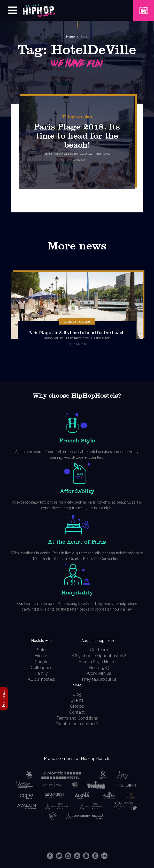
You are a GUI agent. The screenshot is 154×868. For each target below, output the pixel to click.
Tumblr (95, 856)
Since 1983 (99, 668)
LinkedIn (104, 856)
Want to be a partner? (77, 724)
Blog (84, 37)
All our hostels (41, 679)
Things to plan (77, 117)
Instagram (68, 856)
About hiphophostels (99, 641)
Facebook (50, 856)
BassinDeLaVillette (59, 338)
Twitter (59, 856)
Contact (77, 712)
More (77, 685)
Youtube (77, 856)
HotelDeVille (83, 338)
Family (41, 673)
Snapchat (86, 856)
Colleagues (41, 668)
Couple (41, 662)
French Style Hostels (99, 662)
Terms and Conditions (77, 718)
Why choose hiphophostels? (99, 656)
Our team (99, 650)
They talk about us (99, 679)
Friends (41, 656)
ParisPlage (102, 338)
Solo (41, 650)
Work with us (99, 673)
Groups (77, 706)
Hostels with (41, 641)
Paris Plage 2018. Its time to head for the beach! (77, 136)
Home (70, 37)
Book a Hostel (144, 7)
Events (77, 700)
